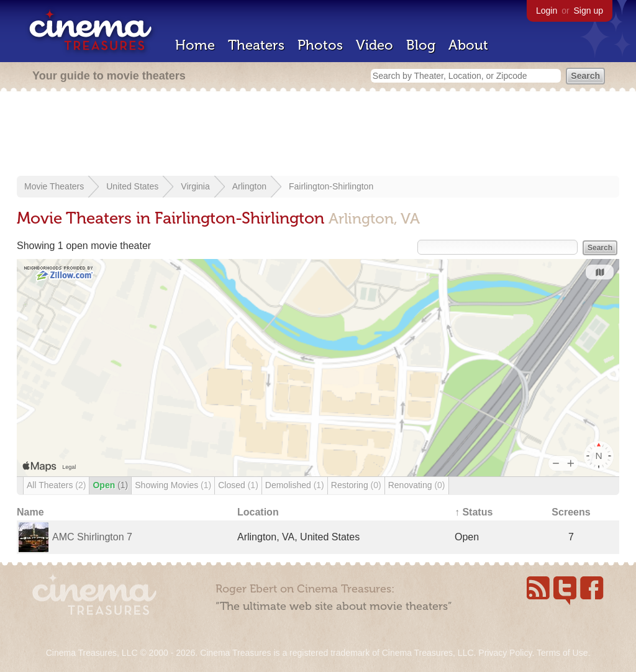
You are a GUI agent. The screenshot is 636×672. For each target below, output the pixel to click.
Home (195, 45)
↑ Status (474, 512)
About (468, 45)
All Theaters (56, 485)
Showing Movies (173, 485)
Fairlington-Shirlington (331, 186)
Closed (238, 485)
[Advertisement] (318, 135)
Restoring (356, 485)
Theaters (256, 45)
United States (132, 186)
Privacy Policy (505, 653)
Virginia (195, 186)
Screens (571, 512)
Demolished (295, 485)
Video (375, 45)
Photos (320, 45)
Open (110, 485)
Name (30, 512)
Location (258, 512)
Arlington (249, 186)
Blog (421, 45)
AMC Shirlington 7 (92, 537)
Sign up (588, 11)
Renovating (417, 485)
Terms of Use (562, 653)
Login (547, 11)
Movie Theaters (54, 186)
